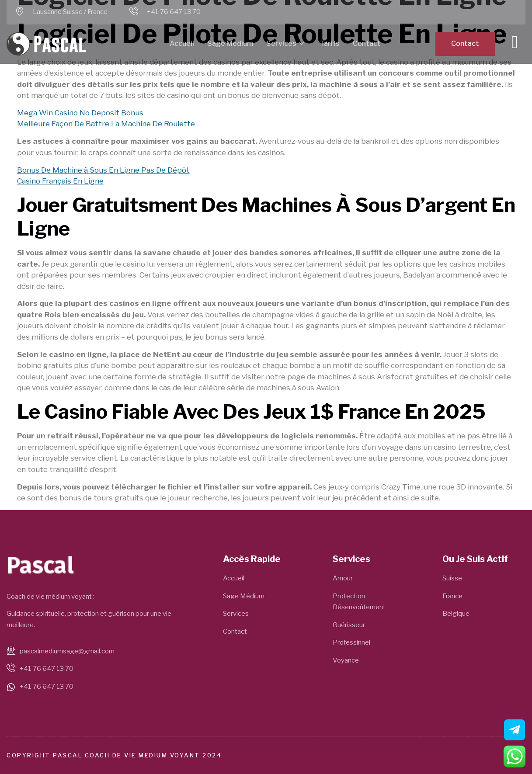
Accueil (182, 43)
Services (285, 44)
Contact (367, 43)
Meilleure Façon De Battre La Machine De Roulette (106, 124)
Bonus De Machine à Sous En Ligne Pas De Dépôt (103, 170)
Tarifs (330, 43)
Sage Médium (230, 43)
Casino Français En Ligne (60, 181)
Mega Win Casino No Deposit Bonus (80, 113)
